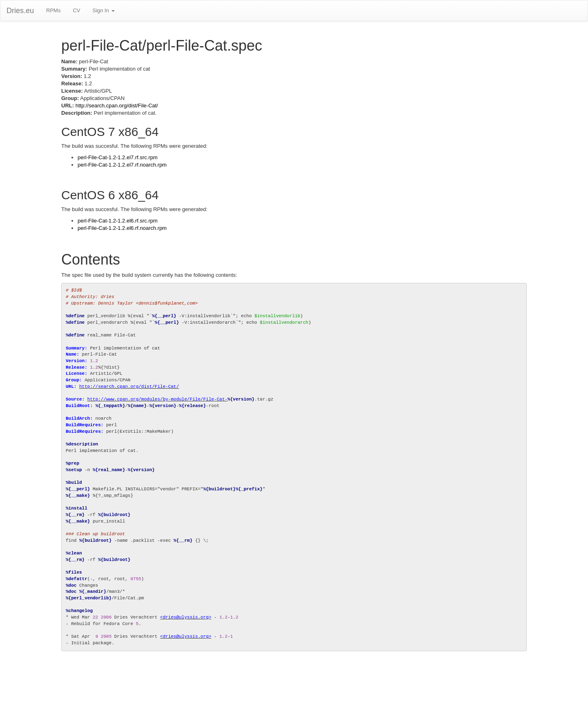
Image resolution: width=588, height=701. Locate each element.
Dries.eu (20, 11)
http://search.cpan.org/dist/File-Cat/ (117, 106)
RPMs (53, 10)
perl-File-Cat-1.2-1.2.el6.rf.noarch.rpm (122, 228)
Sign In (103, 10)
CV (76, 10)
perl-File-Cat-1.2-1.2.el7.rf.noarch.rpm (122, 165)
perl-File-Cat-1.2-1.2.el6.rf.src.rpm (118, 221)
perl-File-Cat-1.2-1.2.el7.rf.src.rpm (118, 157)
